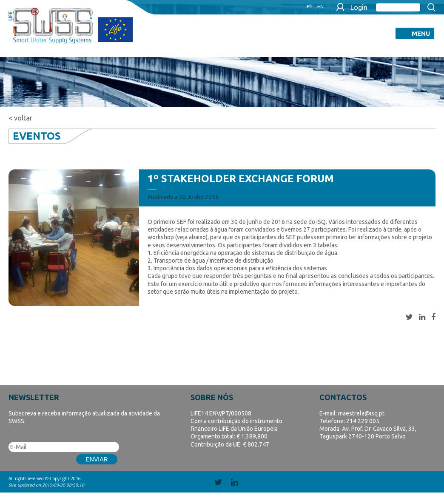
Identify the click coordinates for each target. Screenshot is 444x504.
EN (320, 7)
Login (359, 7)
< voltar (20, 118)
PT (310, 7)
